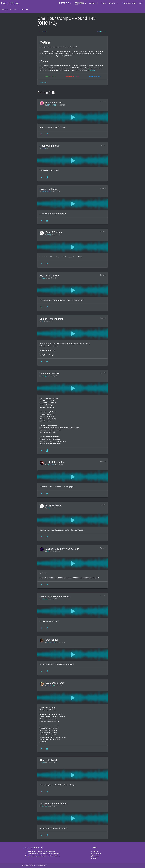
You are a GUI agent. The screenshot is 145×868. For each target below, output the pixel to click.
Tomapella (45, 376)
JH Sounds (51, 465)
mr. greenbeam (53, 505)
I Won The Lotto (48, 189)
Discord (92, 70)
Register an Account (129, 3)
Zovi (49, 551)
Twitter (94, 858)
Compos (94, 3)
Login (141, 3)
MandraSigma (46, 192)
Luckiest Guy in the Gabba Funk (62, 549)
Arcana (44, 148)
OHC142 (43, 31)
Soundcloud (96, 854)
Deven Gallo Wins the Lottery (55, 597)
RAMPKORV (51, 642)
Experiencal (52, 640)
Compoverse (10, 3)
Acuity (49, 235)
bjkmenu (44, 806)
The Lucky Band (48, 760)
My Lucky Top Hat (49, 276)
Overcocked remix (55, 683)
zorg (49, 508)
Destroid (44, 599)
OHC (14, 10)
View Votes (44, 82)
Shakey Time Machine (52, 319)
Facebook (95, 856)
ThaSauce (114, 3)
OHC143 (24, 10)
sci (43, 321)
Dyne (43, 763)
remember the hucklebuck (54, 804)
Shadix (44, 278)
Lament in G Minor (50, 373)
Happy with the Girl (50, 146)
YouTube (95, 851)
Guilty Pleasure (53, 102)
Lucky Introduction (55, 462)
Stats (104, 3)
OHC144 (102, 31)
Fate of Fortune (54, 232)
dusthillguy (51, 686)
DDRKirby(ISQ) (52, 105)
